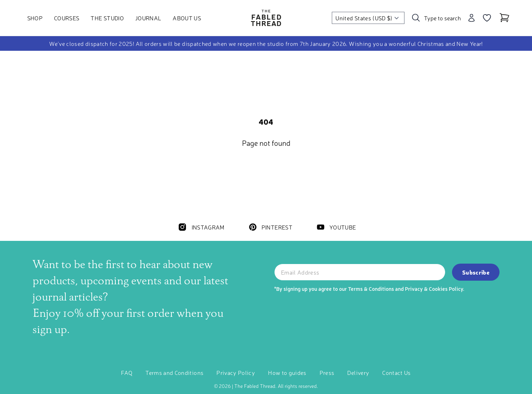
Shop (35, 18)
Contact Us (397, 372)
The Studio (107, 18)
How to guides (287, 372)
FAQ (127, 372)
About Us (187, 18)
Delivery (358, 372)
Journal (148, 18)
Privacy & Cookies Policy (434, 289)
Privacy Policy (236, 372)
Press (327, 372)
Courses (67, 18)
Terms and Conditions (174, 372)
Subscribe (476, 272)
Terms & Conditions (371, 289)
